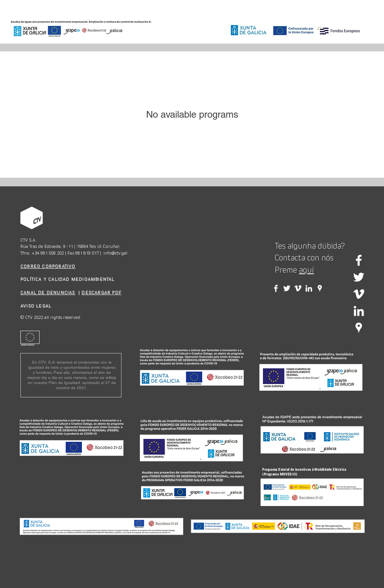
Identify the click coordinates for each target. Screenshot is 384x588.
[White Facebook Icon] (359, 260)
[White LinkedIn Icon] (359, 311)
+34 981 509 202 (48, 253)
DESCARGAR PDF (101, 293)
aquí (306, 270)
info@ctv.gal (115, 253)
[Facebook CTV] (276, 288)
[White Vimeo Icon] (359, 294)
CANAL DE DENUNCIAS (48, 293)
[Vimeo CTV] (298, 288)
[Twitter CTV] (287, 288)
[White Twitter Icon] (359, 277)
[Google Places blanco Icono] (359, 328)
